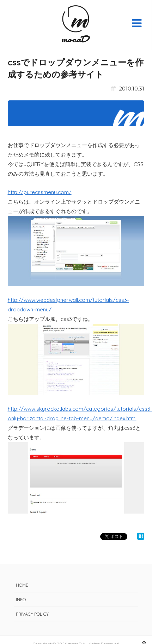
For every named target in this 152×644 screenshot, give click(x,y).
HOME (22, 585)
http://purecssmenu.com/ (40, 192)
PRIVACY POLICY (32, 614)
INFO (21, 599)
